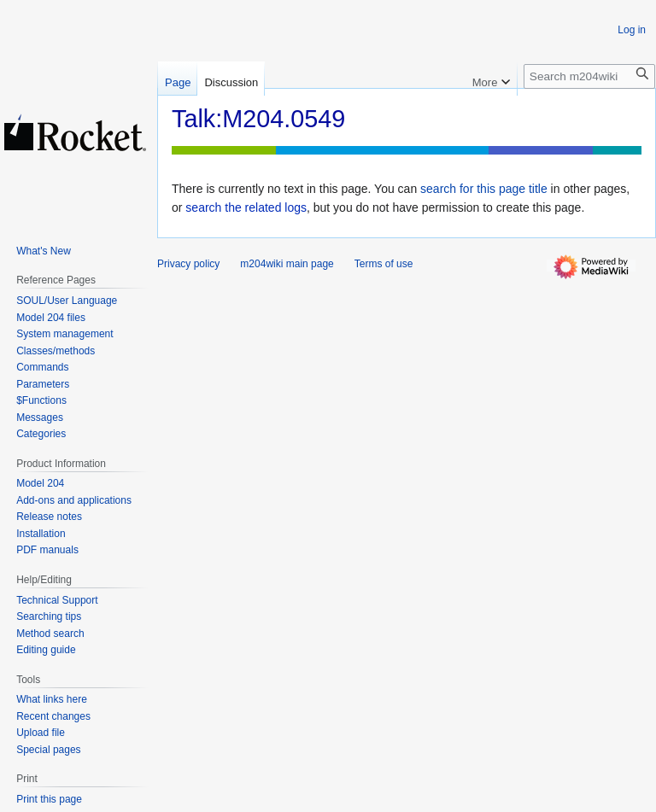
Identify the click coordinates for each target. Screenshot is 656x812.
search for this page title (484, 189)
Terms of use (384, 264)
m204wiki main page (287, 264)
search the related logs (246, 207)
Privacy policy (188, 264)
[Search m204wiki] (589, 76)
